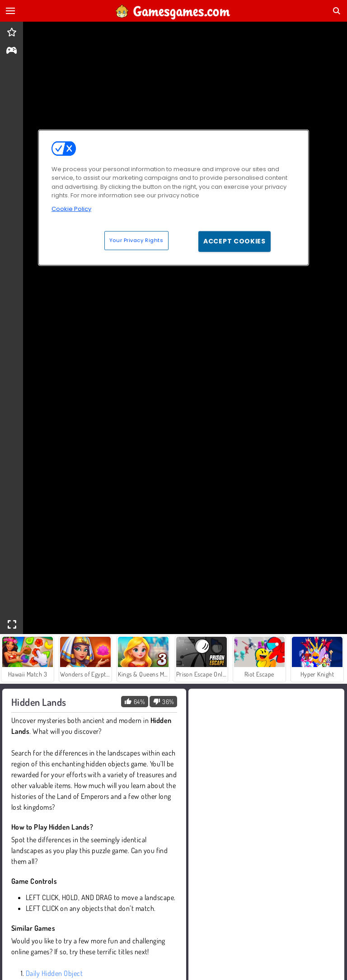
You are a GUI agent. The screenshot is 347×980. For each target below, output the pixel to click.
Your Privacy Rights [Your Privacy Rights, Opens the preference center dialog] (136, 240)
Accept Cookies (234, 241)
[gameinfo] (12, 51)
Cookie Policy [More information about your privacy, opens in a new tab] (71, 208)
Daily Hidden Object (54, 973)
